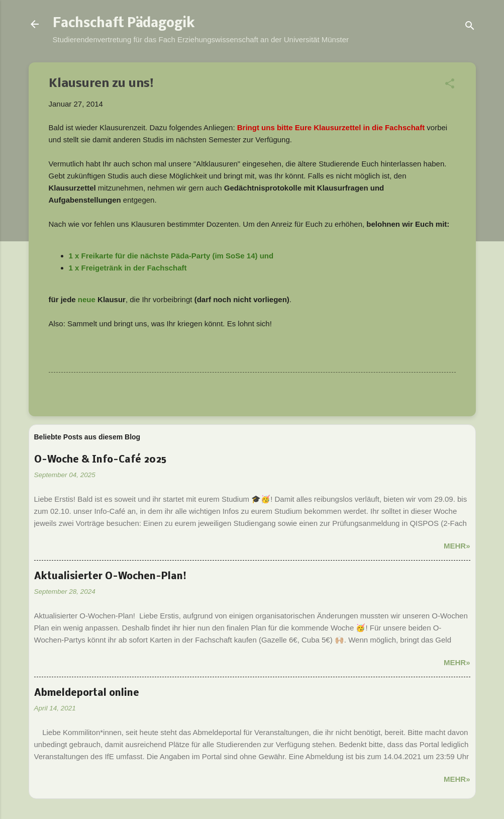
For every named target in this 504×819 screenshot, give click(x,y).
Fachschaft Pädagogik (124, 24)
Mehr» (457, 546)
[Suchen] (470, 27)
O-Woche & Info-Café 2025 (100, 460)
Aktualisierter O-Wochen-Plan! (110, 577)
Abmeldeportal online (87, 693)
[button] (450, 85)
